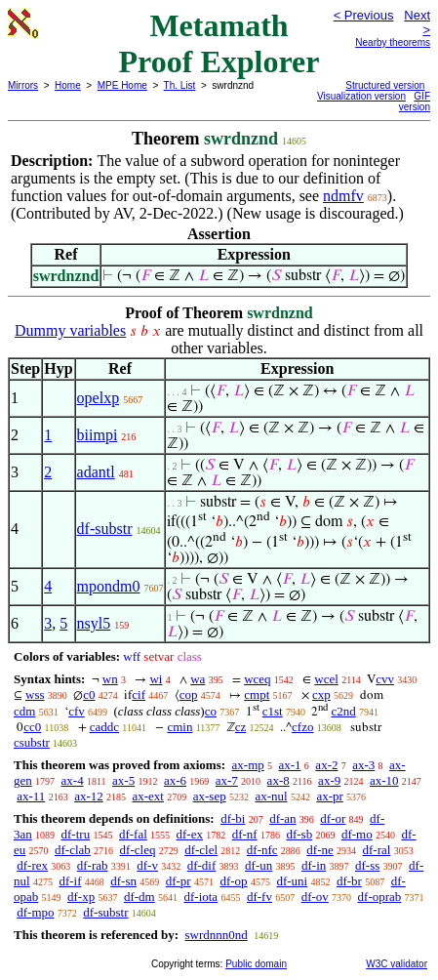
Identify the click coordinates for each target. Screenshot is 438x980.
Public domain (256, 964)
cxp (321, 694)
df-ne (319, 850)
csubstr (32, 742)
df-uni (292, 881)
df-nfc (262, 850)
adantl (96, 472)
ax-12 (89, 796)
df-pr (179, 881)
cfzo (302, 727)
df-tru (76, 834)
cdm (24, 711)
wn (110, 679)
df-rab (93, 865)
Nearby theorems (393, 42)
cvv (385, 679)
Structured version (385, 85)
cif (139, 694)
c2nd (343, 711)
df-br (349, 881)
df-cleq (138, 850)
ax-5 (123, 780)
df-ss (367, 865)
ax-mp (248, 765)
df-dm (139, 897)
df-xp (81, 897)
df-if (70, 881)
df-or (333, 818)
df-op (233, 881)
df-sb (299, 834)
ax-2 (326, 765)
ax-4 (73, 780)
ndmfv (343, 196)
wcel (326, 679)
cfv (77, 711)
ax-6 (175, 780)
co (211, 711)
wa (198, 679)
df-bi (233, 818)
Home (68, 85)
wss (35, 694)
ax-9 (329, 780)
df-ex (190, 834)
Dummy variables (70, 330)
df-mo (357, 834)
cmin (179, 727)
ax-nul (271, 796)
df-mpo (35, 912)
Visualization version (361, 96)
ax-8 (279, 780)
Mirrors (23, 85)
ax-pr (329, 796)
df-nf (245, 834)
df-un (259, 865)
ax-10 (384, 780)
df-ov (315, 897)
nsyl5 (94, 623)
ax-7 (227, 780)
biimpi (98, 435)
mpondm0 (109, 586)
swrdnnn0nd (216, 935)
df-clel (201, 850)
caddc (104, 727)
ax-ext (147, 796)
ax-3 (363, 765)
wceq (257, 679)
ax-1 (290, 765)
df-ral (377, 850)
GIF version (415, 102)
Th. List (180, 85)
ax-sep (210, 796)
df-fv (259, 897)
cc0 (32, 727)
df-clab (73, 850)
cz (241, 727)
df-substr (105, 529)
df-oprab (380, 897)
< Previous (364, 15)
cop (189, 694)
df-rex (32, 865)
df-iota (200, 897)
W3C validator (397, 964)
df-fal (133, 834)
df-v (147, 865)
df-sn (123, 881)
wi (156, 679)
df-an (282, 818)
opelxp (99, 398)
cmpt (257, 694)
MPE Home (122, 85)
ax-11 (31, 796)
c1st (273, 711)
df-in (314, 865)
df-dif (202, 865)
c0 (89, 694)
